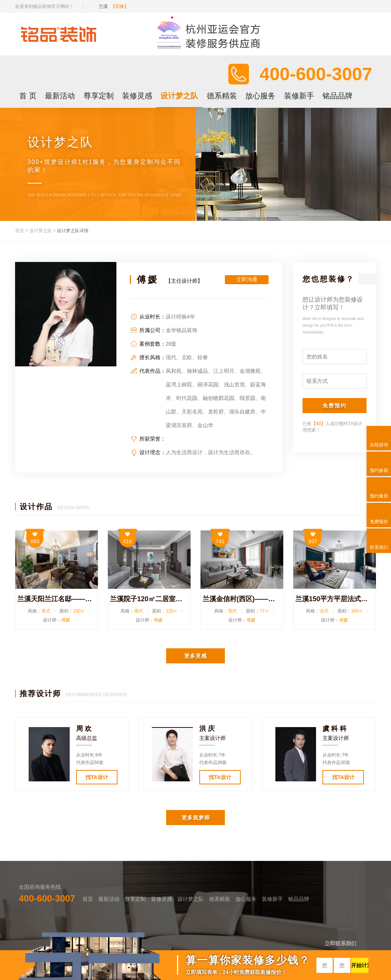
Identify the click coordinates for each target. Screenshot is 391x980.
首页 (20, 231)
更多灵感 (195, 656)
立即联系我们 (341, 943)
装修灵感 (137, 96)
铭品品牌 (338, 96)
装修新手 (299, 96)
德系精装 (222, 96)
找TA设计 (97, 777)
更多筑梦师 (196, 818)
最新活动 (60, 96)
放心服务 (260, 96)
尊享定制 (99, 96)
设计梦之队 (179, 96)
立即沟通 (247, 279)
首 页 (28, 96)
